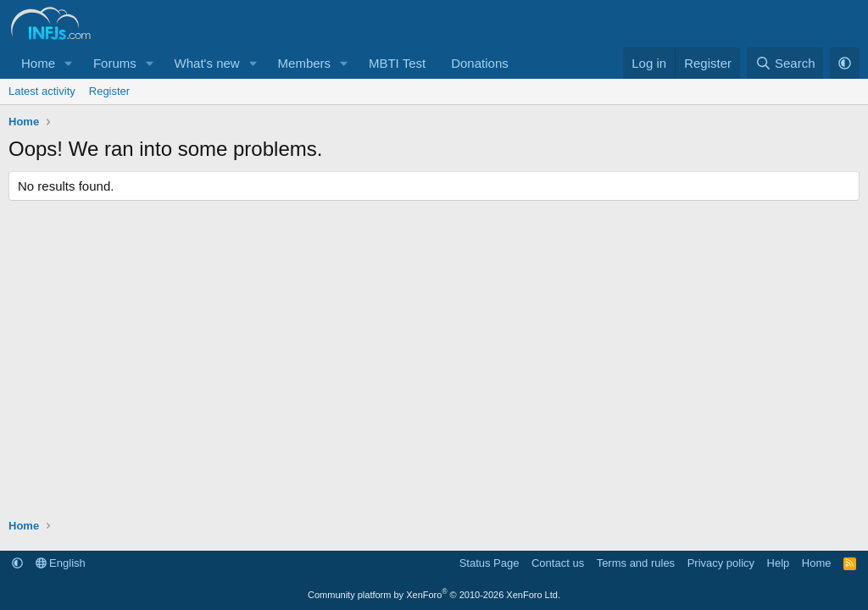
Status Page (490, 563)
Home (38, 63)
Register (109, 91)
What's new (207, 63)
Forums (115, 63)
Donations (480, 63)
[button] (69, 63)
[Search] (785, 63)
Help (779, 563)
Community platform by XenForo (434, 595)
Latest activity (42, 91)
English (61, 563)
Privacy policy (721, 563)
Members (305, 63)
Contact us (558, 563)
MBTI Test (397, 63)
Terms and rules (636, 563)
